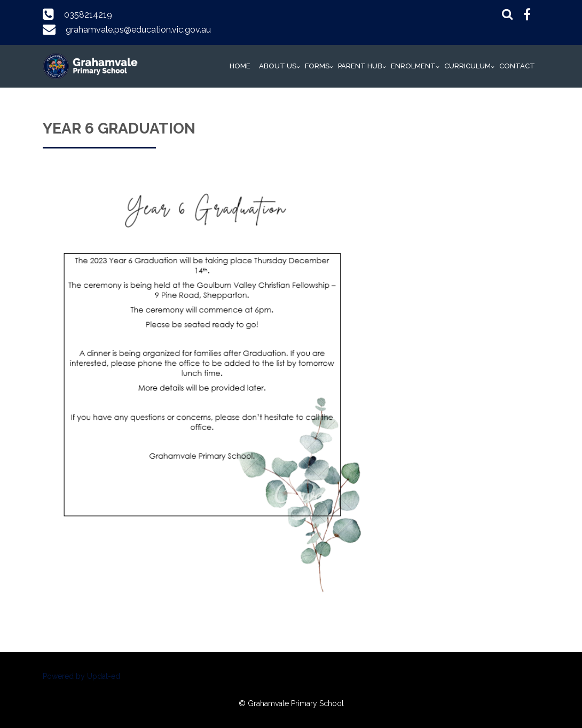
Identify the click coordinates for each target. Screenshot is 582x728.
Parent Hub (360, 66)
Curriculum (467, 66)
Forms (317, 66)
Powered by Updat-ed (81, 676)
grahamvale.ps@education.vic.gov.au (138, 30)
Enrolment (413, 66)
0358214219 (88, 15)
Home (240, 66)
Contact (517, 66)
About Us (278, 66)
